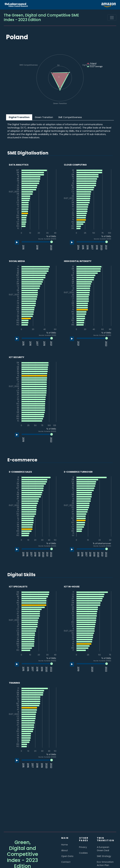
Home (65, 845)
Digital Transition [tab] (19, 117)
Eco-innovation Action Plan (105, 864)
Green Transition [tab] (44, 117)
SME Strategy (104, 856)
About (65, 850)
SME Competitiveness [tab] (70, 117)
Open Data (67, 856)
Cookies (83, 853)
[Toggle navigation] (112, 18)
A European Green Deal (103, 849)
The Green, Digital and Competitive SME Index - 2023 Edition (41, 17)
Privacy (83, 847)
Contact (66, 862)
